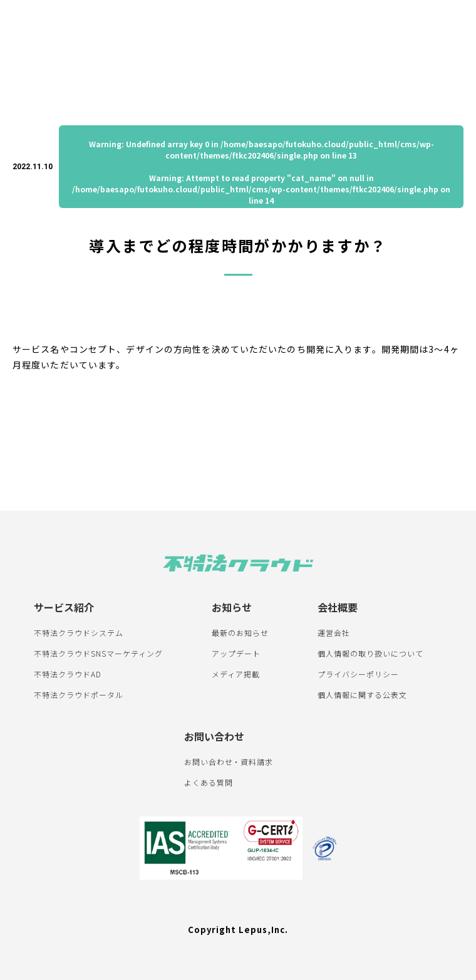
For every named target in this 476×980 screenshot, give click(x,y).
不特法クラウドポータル (79, 695)
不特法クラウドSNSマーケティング (98, 653)
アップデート (236, 653)
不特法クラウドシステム (79, 633)
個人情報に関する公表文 (362, 695)
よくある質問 (209, 782)
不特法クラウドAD (68, 674)
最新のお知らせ (240, 633)
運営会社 (334, 633)
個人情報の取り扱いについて (370, 653)
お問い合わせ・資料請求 (229, 762)
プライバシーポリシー (358, 674)
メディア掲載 (236, 674)
